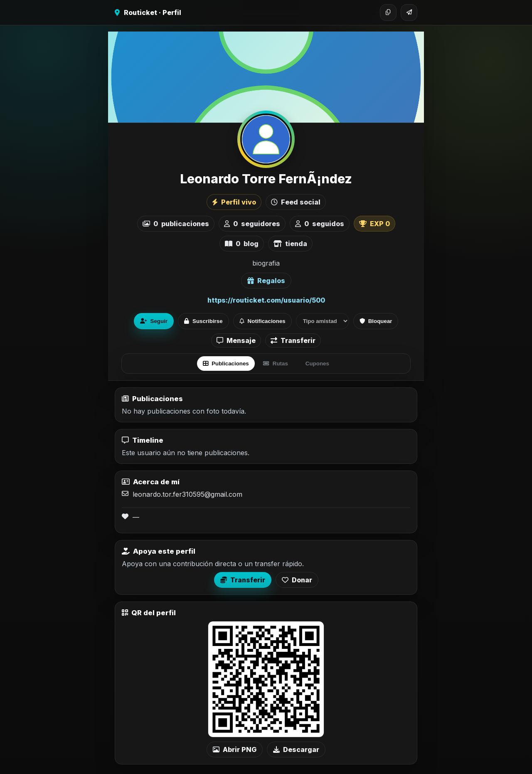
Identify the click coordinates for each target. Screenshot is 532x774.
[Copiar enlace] (388, 12)
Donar (297, 580)
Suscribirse (203, 321)
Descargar (296, 749)
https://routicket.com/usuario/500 (266, 300)
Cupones (317, 364)
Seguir (154, 321)
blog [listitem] (242, 244)
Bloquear (376, 321)
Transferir (293, 340)
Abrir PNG (235, 749)
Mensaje (236, 340)
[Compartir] (409, 12)
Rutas (276, 364)
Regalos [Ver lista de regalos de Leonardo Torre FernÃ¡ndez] (266, 281)
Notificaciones (262, 321)
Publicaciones (226, 364)
